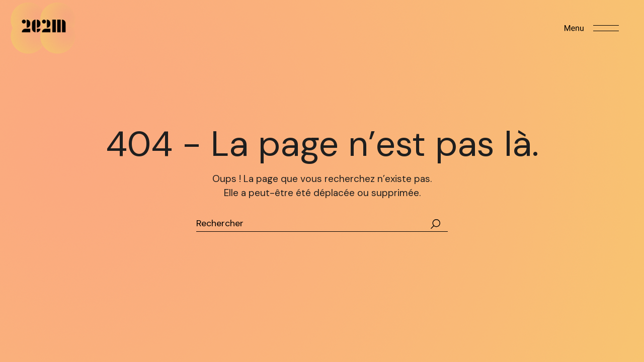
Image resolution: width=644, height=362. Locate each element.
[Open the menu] (592, 28)
